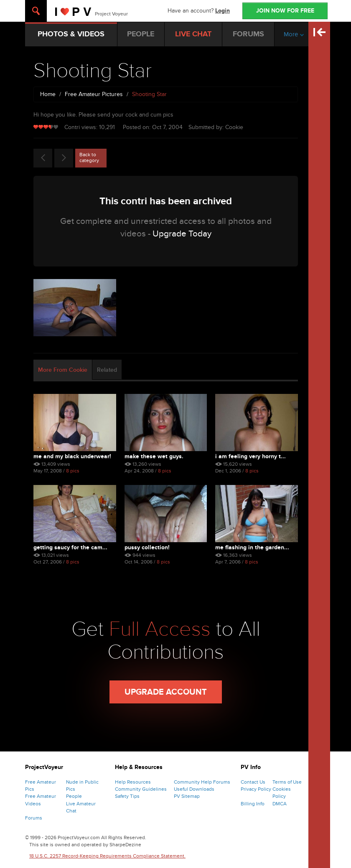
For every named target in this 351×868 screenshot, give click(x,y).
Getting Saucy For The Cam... (70, 547)
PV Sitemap (187, 796)
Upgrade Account (166, 692)
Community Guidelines (141, 789)
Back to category (89, 157)
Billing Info (253, 804)
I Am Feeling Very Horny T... (251, 456)
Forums (34, 818)
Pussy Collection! (147, 547)
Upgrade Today (182, 234)
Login (223, 11)
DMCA (280, 804)
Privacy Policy (256, 789)
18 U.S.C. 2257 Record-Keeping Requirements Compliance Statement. (107, 856)
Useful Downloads (194, 789)
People (74, 796)
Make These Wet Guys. (154, 456)
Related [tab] (107, 370)
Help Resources (133, 782)
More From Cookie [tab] (63, 370)
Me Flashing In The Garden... (252, 547)
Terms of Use (287, 782)
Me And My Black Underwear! (72, 456)
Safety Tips (127, 796)
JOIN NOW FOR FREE (285, 11)
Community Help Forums (202, 782)
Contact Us (253, 782)
